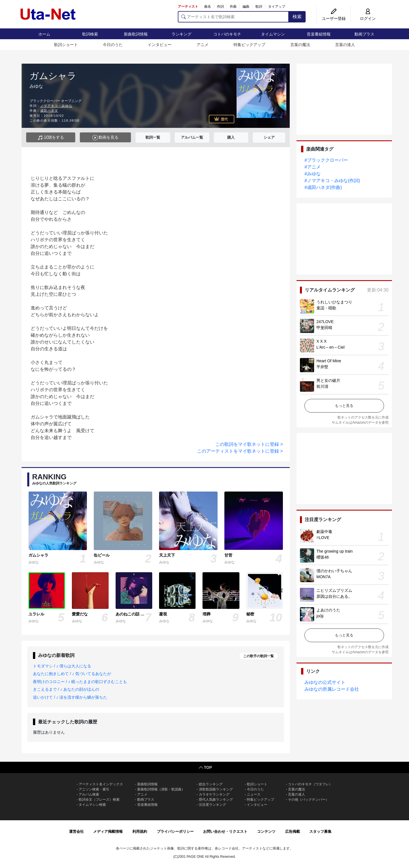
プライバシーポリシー (175, 831)
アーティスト (188, 7)
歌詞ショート (66, 45)
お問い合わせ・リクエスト (225, 831)
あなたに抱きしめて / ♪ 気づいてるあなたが (72, 674)
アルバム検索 (89, 794)
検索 (297, 17)
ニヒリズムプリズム (334, 590)
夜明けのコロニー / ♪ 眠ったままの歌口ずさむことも (80, 682)
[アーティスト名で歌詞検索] (233, 17)
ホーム (44, 34)
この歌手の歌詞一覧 (258, 656)
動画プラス (364, 34)
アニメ (203, 45)
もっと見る (344, 406)
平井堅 (322, 367)
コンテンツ (266, 831)
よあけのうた (328, 610)
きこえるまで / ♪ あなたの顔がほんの (66, 689)
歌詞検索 (90, 34)
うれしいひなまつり (334, 302)
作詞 (220, 7)
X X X (322, 341)
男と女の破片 (328, 380)
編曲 (246, 7)
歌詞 (259, 7)
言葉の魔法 (300, 45)
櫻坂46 (323, 557)
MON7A (324, 577)
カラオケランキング (214, 794)
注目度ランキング (212, 805)
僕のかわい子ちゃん (334, 571)
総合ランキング (211, 784)
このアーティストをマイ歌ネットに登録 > (240, 451)
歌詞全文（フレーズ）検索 (99, 800)
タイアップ (277, 7)
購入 (231, 137)
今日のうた (113, 45)
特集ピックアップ (249, 45)
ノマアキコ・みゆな (56, 106)
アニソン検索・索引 (94, 789)
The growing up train (335, 551)
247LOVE (325, 322)
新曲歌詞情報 (136, 34)
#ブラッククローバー (326, 160)
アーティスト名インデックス (101, 784)
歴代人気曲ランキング (216, 800)
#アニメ (313, 167)
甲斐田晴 (324, 328)
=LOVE (323, 538)
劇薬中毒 (324, 532)
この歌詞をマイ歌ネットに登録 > (249, 444)
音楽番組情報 (319, 34)
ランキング (181, 34)
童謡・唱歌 (326, 308)
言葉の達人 (345, 45)
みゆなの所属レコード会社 (332, 689)
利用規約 (140, 831)
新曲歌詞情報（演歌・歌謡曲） (161, 789)
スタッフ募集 (320, 831)
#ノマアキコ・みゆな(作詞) (332, 181)
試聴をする (51, 138)
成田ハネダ (49, 111)
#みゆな (313, 174)
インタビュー (160, 45)
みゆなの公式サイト (325, 682)
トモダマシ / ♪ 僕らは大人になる (62, 666)
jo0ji (320, 616)
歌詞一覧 (153, 137)
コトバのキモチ (227, 34)
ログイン (368, 18)
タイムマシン (273, 34)
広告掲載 (293, 831)
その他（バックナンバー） (308, 800)
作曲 (233, 7)
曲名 (208, 7)
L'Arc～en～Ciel (330, 347)
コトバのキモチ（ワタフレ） (310, 784)
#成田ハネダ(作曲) (323, 187)
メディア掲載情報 (108, 831)
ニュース (254, 794)
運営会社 (76, 831)
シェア (269, 137)
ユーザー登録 (334, 18)
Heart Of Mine (329, 361)
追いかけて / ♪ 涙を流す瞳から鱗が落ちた (70, 697)
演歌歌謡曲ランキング (216, 789)
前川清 (322, 386)
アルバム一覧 (192, 137)
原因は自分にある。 (334, 596)
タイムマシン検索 (92, 805)
